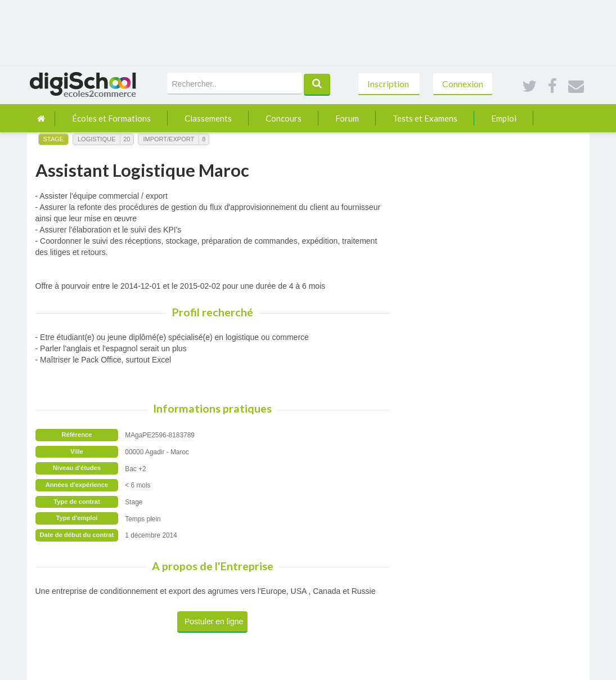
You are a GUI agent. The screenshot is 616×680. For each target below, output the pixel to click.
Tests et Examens (425, 118)
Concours (284, 118)
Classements (208, 118)
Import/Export (168, 139)
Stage (53, 139)
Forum (347, 118)
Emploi (504, 118)
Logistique (96, 139)
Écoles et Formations (111, 118)
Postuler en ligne (214, 621)
